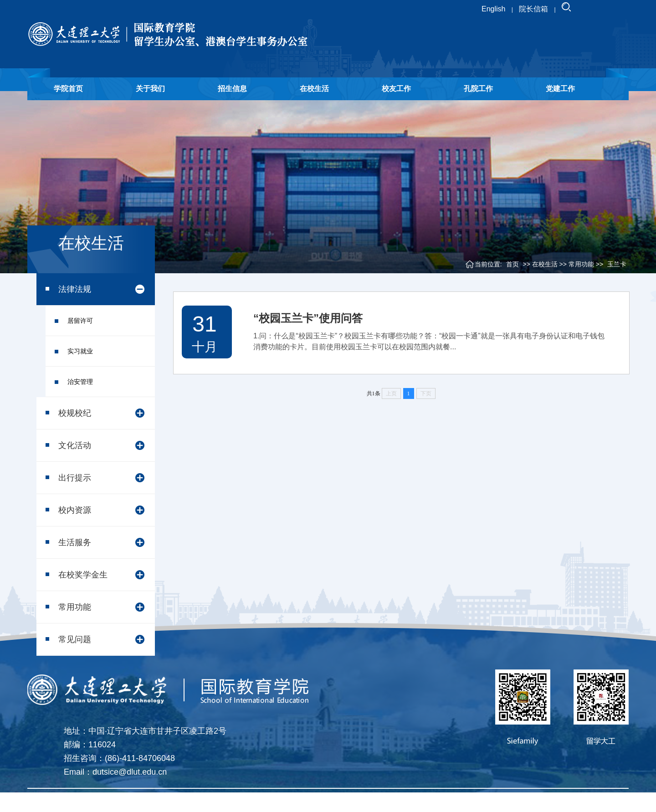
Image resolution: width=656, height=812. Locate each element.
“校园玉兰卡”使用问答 (308, 318)
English (493, 9)
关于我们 (150, 89)
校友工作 (396, 89)
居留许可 (80, 321)
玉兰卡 (617, 264)
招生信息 (232, 89)
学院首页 (68, 89)
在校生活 (314, 89)
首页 (512, 264)
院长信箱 (533, 9)
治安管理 (80, 382)
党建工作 (560, 89)
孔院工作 (478, 89)
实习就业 (80, 351)
